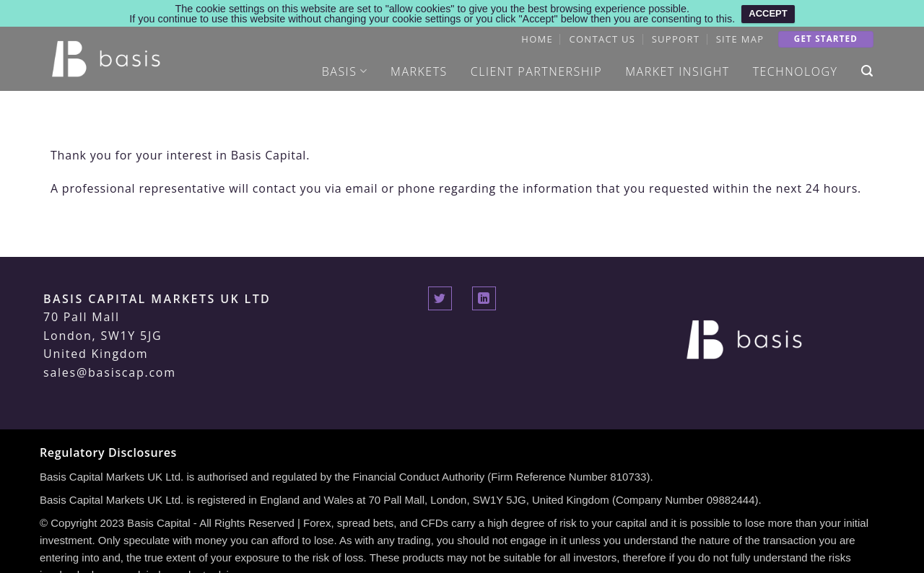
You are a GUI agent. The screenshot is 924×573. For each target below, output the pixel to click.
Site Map (740, 35)
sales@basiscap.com (110, 368)
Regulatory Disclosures (108, 448)
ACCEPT (768, 13)
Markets (419, 67)
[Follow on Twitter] (440, 293)
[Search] (868, 67)
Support (676, 35)
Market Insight (677, 67)
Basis (345, 67)
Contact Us (602, 35)
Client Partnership (536, 67)
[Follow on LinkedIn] (484, 293)
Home (537, 35)
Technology (796, 67)
